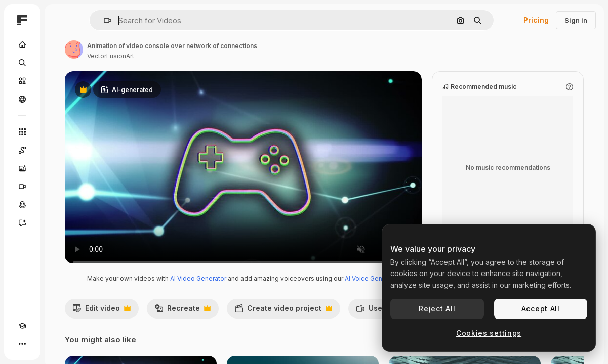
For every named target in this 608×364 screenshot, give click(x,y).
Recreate (183, 321)
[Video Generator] (22, 187)
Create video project (283, 321)
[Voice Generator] (22, 205)
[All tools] (22, 132)
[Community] (22, 99)
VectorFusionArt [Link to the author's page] (111, 56)
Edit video (102, 321)
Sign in (576, 20)
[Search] (22, 63)
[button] (104, 20)
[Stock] (22, 81)
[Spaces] (22, 150)
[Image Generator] (22, 168)
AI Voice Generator (372, 288)
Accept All (541, 309)
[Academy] (22, 326)
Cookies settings (489, 333)
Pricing (536, 20)
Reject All (437, 309)
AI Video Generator (198, 288)
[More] (22, 344)
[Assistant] (22, 223)
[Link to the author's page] (74, 50)
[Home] (22, 44)
